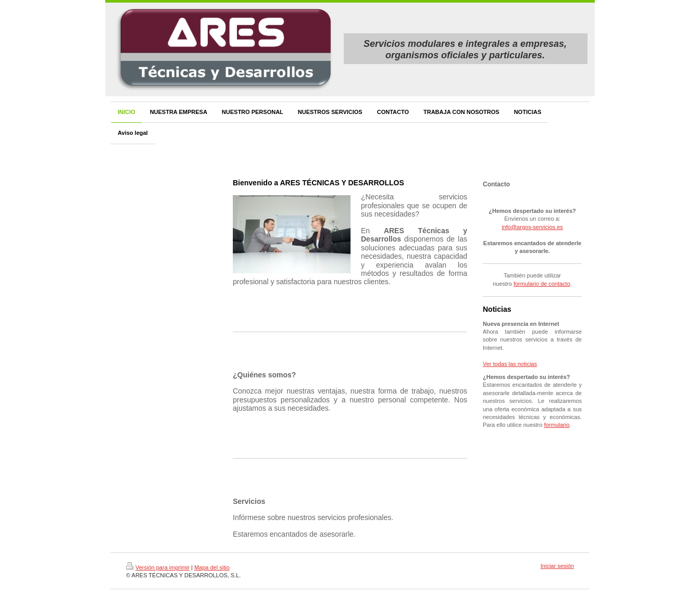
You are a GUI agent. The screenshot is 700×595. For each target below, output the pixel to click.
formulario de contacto (542, 284)
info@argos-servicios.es (532, 227)
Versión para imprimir (158, 567)
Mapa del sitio (212, 567)
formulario (557, 425)
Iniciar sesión (557, 566)
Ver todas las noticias (510, 364)
